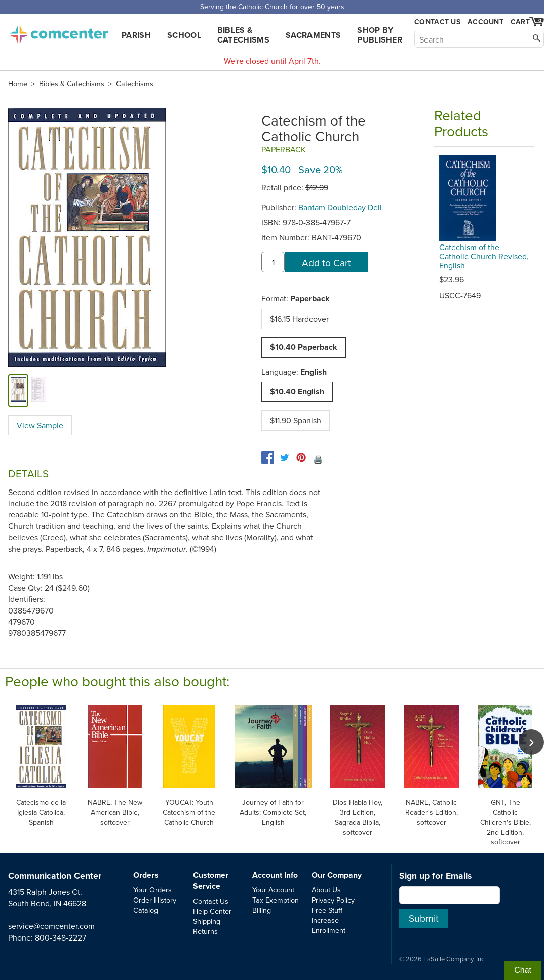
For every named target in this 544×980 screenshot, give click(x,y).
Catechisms (135, 84)
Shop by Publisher (380, 35)
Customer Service (211, 881)
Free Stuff (327, 910)
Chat (523, 970)
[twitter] (284, 457)
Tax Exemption (276, 900)
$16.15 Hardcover (299, 319)
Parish (136, 35)
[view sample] (38, 391)
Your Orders (152, 890)
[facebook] (268, 457)
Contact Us (437, 22)
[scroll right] (531, 742)
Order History (155, 900)
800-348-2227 (61, 937)
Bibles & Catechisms (243, 35)
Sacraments (313, 35)
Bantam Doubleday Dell (340, 207)
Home (18, 84)
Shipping (207, 921)
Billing (262, 910)
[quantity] (273, 262)
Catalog (146, 910)
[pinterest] (301, 457)
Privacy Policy (333, 900)
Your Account (273, 890)
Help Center (212, 911)
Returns (205, 931)
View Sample (40, 425)
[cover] (18, 391)
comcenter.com (59, 31)
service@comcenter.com (51, 926)
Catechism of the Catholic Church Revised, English (484, 256)
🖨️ (318, 459)
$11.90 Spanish (296, 420)
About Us (326, 890)
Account (485, 22)
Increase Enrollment (328, 925)
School (184, 35)
